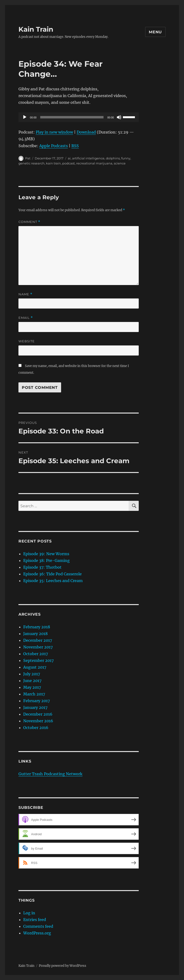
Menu (155, 32)
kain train (53, 163)
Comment (29, 222)
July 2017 (32, 674)
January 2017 (35, 707)
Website (27, 341)
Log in (29, 913)
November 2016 (38, 721)
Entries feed (35, 920)
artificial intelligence (88, 158)
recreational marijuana (94, 163)
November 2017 (38, 647)
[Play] (25, 117)
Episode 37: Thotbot (42, 567)
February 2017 (37, 701)
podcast (69, 163)
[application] (79, 117)
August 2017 (35, 667)
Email (26, 318)
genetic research (32, 163)
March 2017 (34, 694)
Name (25, 294)
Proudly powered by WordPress (63, 966)
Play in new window (54, 132)
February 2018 (37, 627)
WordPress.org (37, 933)
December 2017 (38, 640)
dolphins (113, 158)
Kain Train (36, 29)
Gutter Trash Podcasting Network (50, 774)
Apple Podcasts (54, 146)
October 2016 (36, 728)
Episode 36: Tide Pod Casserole (52, 574)
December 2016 (38, 714)
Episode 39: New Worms (46, 554)
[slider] (72, 117)
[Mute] (119, 117)
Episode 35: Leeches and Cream (53, 581)
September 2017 (38, 660)
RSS (75, 146)
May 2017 (32, 687)
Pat (28, 158)
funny (126, 158)
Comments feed (38, 926)
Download (86, 132)
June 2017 (32, 681)
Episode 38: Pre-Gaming (46, 560)
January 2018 (35, 634)
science (120, 163)
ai (69, 158)
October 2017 (36, 654)
